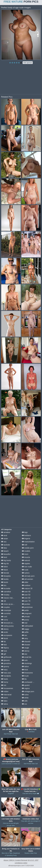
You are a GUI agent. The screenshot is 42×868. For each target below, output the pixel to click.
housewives (7, 688)
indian (5, 691)
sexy (25, 638)
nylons (26, 573)
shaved (26, 642)
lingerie (26, 539)
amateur (6, 532)
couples (5, 607)
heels (5, 679)
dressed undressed (10, 623)
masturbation (28, 542)
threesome (27, 673)
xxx (24, 704)
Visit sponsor (28, 63)
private (26, 617)
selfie (25, 632)
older (25, 582)
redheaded (27, 626)
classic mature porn (10, 598)
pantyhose (27, 607)
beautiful (6, 554)
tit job (25, 676)
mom (25, 554)
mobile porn (28, 548)
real (25, 623)
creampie (6, 610)
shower (26, 645)
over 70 (26, 601)
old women (27, 579)
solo (25, 660)
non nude (27, 567)
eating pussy (7, 626)
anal (4, 535)
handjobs (6, 676)
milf (24, 545)
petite (25, 610)
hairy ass (6, 673)
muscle (26, 557)
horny (5, 682)
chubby (5, 595)
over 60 (26, 598)
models (26, 551)
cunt (4, 617)
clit (3, 601)
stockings (27, 663)
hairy (4, 670)
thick (25, 670)
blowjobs (6, 576)
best (4, 557)
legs (25, 532)
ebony (5, 629)
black (4, 570)
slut (24, 654)
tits (24, 679)
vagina (26, 688)
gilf (4, 654)
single (25, 648)
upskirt (26, 685)
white (25, 698)
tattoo (25, 667)
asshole (5, 545)
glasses (5, 660)
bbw (4, 548)
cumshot (6, 613)
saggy (25, 629)
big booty (6, 560)
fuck (4, 651)
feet (4, 645)
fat (3, 642)
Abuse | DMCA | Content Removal (15, 860)
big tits (5, 564)
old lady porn (28, 576)
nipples (26, 564)
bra (4, 585)
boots (5, 582)
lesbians (26, 535)
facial (4, 638)
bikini (4, 567)
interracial (6, 695)
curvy (5, 620)
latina (5, 704)
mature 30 (27, 588)
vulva (25, 695)
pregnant (27, 613)
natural (26, 560)
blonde (5, 573)
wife (25, 701)
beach (5, 551)
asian (5, 539)
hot (4, 685)
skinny (26, 651)
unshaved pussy (30, 682)
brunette (6, 588)
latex (4, 701)
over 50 (26, 595)
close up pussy (8, 604)
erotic (5, 632)
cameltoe (6, 592)
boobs (5, 579)
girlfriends (6, 657)
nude (25, 570)
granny (5, 667)
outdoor (26, 585)
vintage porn (28, 691)
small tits (27, 657)
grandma (6, 663)
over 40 (26, 592)
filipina (5, 648)
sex (24, 635)
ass (4, 542)
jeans (5, 698)
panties (26, 604)
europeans (7, 635)
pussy (25, 620)
